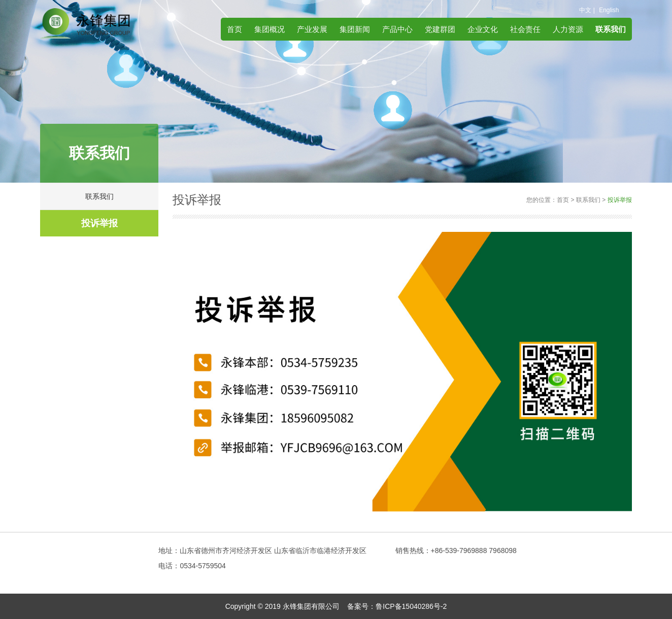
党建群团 (440, 29)
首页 (234, 29)
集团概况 (270, 29)
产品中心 (397, 29)
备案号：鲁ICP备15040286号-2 (397, 606)
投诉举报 (99, 223)
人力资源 (568, 29)
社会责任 (525, 29)
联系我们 (611, 29)
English (609, 10)
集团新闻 (355, 29)
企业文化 (483, 29)
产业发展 (312, 29)
